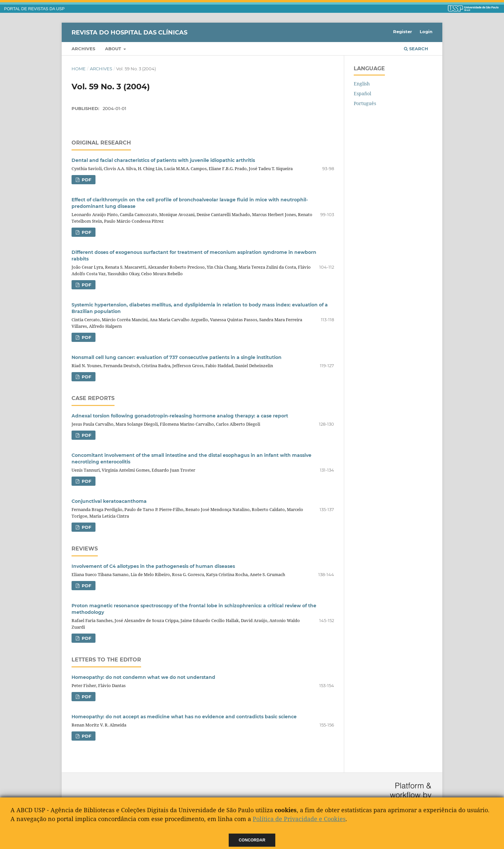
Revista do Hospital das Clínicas (129, 32)
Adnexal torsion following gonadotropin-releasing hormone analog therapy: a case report (180, 416)
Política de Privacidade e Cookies (299, 819)
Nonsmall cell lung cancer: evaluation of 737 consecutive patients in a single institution (177, 357)
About (114, 49)
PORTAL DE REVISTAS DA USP (34, 9)
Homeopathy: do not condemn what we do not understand (143, 677)
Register (403, 32)
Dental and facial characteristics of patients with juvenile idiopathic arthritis (163, 160)
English (362, 84)
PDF (86, 180)
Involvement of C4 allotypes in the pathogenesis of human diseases (153, 566)
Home (79, 69)
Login (426, 32)
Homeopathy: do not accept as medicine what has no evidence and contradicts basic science (184, 717)
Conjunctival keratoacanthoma (109, 501)
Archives (83, 49)
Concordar (252, 840)
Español (362, 93)
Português (365, 103)
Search (416, 49)
